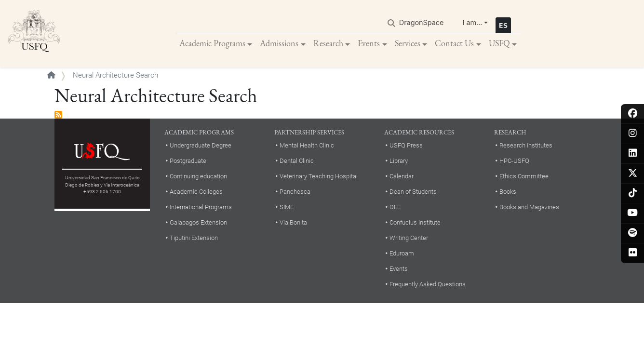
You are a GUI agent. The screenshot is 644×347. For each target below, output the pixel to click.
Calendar (402, 176)
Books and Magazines (529, 207)
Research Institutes (526, 145)
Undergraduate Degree (201, 145)
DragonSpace (422, 22)
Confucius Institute (415, 222)
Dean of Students (413, 192)
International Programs (201, 207)
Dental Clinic (297, 161)
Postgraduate (188, 161)
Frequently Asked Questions (428, 284)
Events (369, 43)
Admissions (279, 43)
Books (508, 192)
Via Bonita (293, 222)
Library (399, 161)
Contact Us (454, 43)
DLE (395, 207)
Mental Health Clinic (307, 145)
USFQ (499, 43)
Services (408, 43)
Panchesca (295, 192)
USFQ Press (406, 145)
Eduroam (402, 253)
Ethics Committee (524, 176)
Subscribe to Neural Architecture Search (58, 115)
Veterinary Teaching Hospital (319, 176)
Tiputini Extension (194, 238)
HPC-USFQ (514, 161)
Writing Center (409, 238)
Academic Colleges (196, 192)
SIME (287, 207)
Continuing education (198, 176)
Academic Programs (212, 43)
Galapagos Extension (198, 222)
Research (328, 43)
